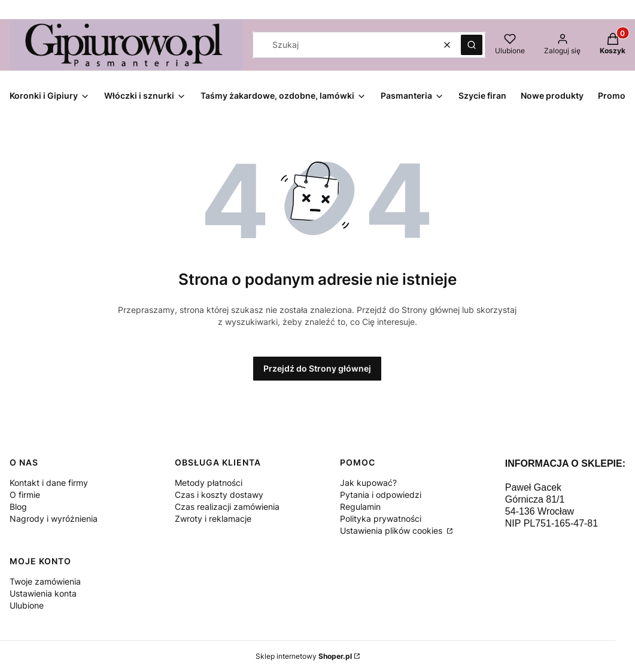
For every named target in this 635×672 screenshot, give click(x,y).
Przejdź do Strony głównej (317, 368)
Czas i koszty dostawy (219, 495)
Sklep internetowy (304, 656)
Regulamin (360, 507)
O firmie (25, 495)
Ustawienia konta (43, 593)
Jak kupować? (368, 483)
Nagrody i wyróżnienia (54, 519)
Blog (18, 507)
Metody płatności (209, 483)
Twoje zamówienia (45, 581)
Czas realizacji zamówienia (227, 507)
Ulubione (27, 605)
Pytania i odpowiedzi (381, 495)
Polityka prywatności (381, 519)
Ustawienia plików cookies (392, 530)
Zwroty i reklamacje (213, 519)
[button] (472, 45)
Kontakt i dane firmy (49, 483)
